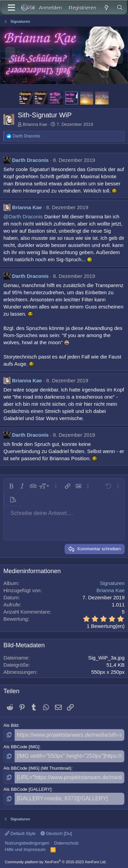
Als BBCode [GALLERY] (27, 789)
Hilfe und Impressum (25, 849)
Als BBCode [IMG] (21, 747)
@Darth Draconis (23, 216)
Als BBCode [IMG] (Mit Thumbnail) (37, 768)
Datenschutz (67, 843)
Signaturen (112, 583)
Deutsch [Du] (56, 833)
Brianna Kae (35, 124)
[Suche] (120, 8)
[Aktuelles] (106, 8)
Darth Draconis (30, 160)
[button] (11, 486)
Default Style (20, 833)
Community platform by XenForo (56, 862)
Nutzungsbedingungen (27, 843)
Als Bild (11, 725)
